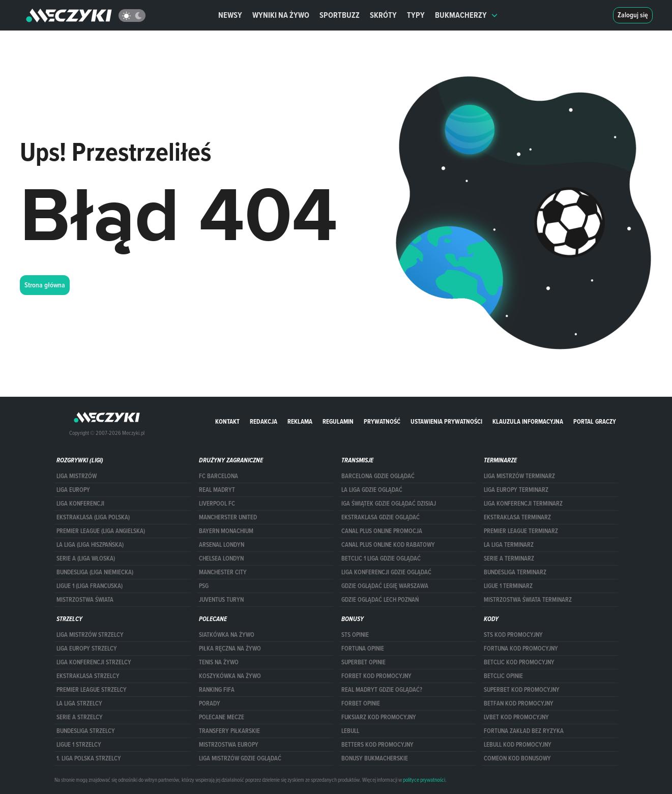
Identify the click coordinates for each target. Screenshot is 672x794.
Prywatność (382, 421)
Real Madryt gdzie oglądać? (382, 690)
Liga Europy (73, 490)
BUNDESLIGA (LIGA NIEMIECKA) (95, 572)
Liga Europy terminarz (516, 490)
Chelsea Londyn (221, 558)
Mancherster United (228, 517)
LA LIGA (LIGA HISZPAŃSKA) (90, 545)
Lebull (350, 731)
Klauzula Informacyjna (528, 421)
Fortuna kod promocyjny (521, 649)
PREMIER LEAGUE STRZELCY (92, 690)
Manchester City (223, 572)
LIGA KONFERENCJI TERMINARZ (523, 504)
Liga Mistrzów (77, 476)
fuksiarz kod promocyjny (379, 717)
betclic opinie (503, 676)
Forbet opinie (361, 703)
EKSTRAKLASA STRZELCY (88, 676)
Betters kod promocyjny (377, 745)
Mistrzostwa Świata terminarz (528, 600)
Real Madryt (217, 490)
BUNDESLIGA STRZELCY (86, 731)
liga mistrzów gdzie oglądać (240, 758)
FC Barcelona (218, 476)
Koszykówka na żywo (230, 676)
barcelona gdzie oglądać (378, 476)
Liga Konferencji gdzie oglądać (386, 572)
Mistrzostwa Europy (229, 745)
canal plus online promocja (382, 531)
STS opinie (355, 635)
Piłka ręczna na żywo (230, 649)
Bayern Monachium (226, 531)
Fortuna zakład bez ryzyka (524, 731)
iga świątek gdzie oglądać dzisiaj (389, 504)
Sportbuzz (340, 15)
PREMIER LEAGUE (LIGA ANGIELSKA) (101, 531)
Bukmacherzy (466, 15)
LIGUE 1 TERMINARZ (508, 586)
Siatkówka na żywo (227, 635)
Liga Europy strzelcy (87, 649)
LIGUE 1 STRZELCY (79, 745)
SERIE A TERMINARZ (509, 558)
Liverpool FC (217, 504)
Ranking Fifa (217, 690)
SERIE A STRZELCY (80, 717)
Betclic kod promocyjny (519, 662)
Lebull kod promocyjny (518, 745)
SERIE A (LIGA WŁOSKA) (86, 558)
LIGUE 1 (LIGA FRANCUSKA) (90, 586)
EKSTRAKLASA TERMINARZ (517, 517)
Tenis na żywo (219, 662)
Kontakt (227, 421)
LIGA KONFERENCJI (80, 504)
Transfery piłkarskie (229, 731)
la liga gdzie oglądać (372, 490)
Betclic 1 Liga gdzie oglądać (381, 558)
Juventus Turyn (221, 600)
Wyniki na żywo (281, 15)
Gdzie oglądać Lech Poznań (380, 600)
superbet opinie (363, 662)
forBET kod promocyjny (376, 676)
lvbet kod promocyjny (516, 717)
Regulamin (338, 421)
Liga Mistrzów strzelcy (90, 635)
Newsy (230, 15)
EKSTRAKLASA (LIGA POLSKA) (93, 517)
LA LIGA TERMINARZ (509, 545)
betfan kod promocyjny (519, 703)
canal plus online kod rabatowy (388, 545)
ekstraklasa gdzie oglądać (381, 517)
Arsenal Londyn (222, 545)
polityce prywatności (424, 780)
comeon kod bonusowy (517, 758)
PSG (204, 586)
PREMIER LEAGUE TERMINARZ (521, 531)
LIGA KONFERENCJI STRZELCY (94, 662)
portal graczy (595, 421)
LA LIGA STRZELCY (79, 703)
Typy (416, 15)
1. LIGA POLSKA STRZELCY (89, 758)
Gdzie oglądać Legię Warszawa (385, 586)
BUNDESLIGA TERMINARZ (515, 572)
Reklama (300, 421)
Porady (210, 703)
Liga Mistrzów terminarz (519, 476)
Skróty (383, 15)
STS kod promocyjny (513, 635)
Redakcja (264, 421)
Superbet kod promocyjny (522, 690)
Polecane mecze (222, 717)
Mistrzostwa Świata (85, 600)
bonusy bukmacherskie (375, 758)
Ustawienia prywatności (446, 421)
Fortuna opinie (363, 649)
